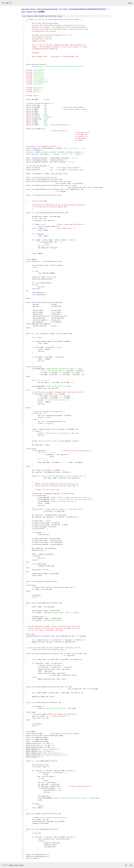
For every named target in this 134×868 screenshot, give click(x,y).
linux (65, 9)
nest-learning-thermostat (47, 9)
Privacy (16, 865)
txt (126, 865)
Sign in (130, 3)
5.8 (60, 9)
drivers (30, 12)
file (60, 16)
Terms (21, 865)
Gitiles (11, 865)
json (131, 865)
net (35, 12)
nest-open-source (28, 9)
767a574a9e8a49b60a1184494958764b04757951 (87, 9)
